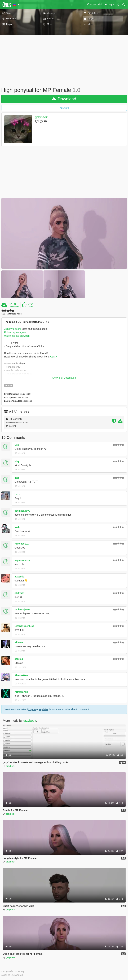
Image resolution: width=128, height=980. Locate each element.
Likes (30, 306)
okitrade (19, 593)
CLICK (54, 357)
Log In (32, 709)
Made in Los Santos (12, 975)
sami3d (19, 659)
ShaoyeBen (21, 675)
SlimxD (19, 642)
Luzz (17, 494)
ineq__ (18, 478)
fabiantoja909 (22, 610)
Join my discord (13, 329)
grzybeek (41, 117)
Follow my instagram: (16, 332)
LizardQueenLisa (24, 626)
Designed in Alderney (13, 972)
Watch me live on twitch (17, 336)
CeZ (17, 445)
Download (64, 99)
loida (17, 527)
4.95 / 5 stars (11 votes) (12, 314)
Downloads (14, 306)
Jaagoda (19, 577)
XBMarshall (21, 692)
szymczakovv (22, 511)
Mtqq (17, 461)
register (44, 709)
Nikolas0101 (22, 544)
